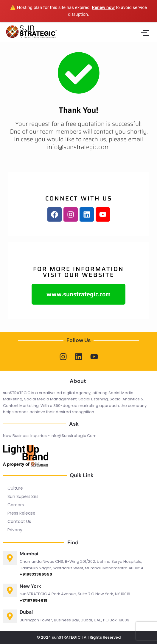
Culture (15, 488)
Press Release (21, 513)
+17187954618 (34, 600)
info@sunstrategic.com (78, 147)
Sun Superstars (23, 496)
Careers (16, 505)
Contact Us (19, 521)
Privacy (15, 530)
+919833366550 (36, 574)
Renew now (103, 7)
